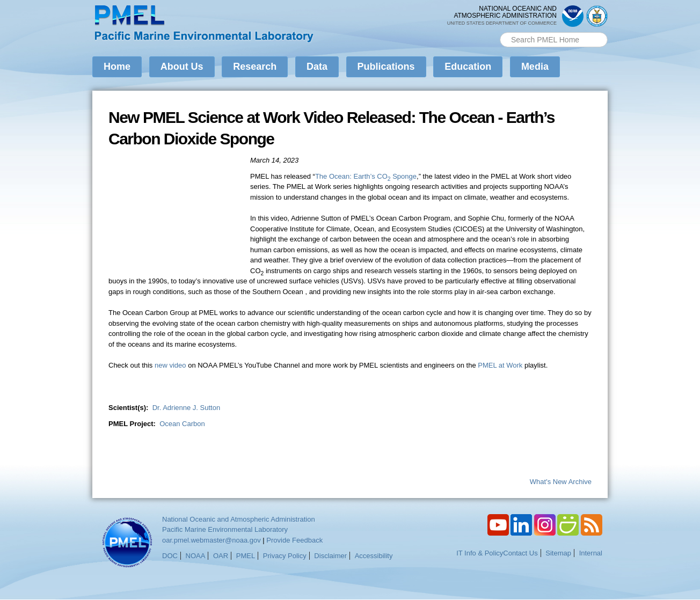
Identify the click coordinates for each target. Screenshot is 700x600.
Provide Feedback (294, 540)
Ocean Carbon (182, 424)
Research (255, 67)
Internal (591, 553)
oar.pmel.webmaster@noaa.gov (212, 540)
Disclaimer (330, 556)
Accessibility (374, 556)
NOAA (196, 556)
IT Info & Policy (480, 553)
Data (317, 67)
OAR (221, 556)
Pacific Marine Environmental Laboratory (225, 529)
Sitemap (558, 553)
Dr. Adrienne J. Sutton (186, 408)
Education (468, 67)
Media (535, 67)
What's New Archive (561, 482)
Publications (386, 67)
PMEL (246, 556)
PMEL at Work (500, 365)
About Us (182, 67)
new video (170, 365)
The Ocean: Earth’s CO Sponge (366, 176)
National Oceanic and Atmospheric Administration (239, 519)
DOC (170, 556)
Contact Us (520, 553)
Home (117, 67)
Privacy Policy (285, 556)
